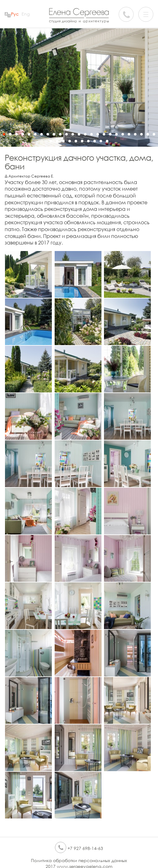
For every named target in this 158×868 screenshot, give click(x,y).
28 (63, 141)
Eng (26, 14)
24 (148, 134)
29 (70, 141)
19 (116, 134)
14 (85, 134)
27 (57, 141)
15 (91, 134)
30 (76, 141)
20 (123, 134)
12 (73, 134)
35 (107, 141)
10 (60, 134)
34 (101, 141)
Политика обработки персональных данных (79, 860)
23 (141, 134)
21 (129, 134)
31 (82, 141)
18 (110, 134)
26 (51, 141)
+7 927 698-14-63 (79, 848)
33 (95, 141)
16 (98, 134)
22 (135, 134)
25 (154, 134)
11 (67, 134)
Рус (15, 14)
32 (88, 141)
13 (79, 134)
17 (104, 134)
